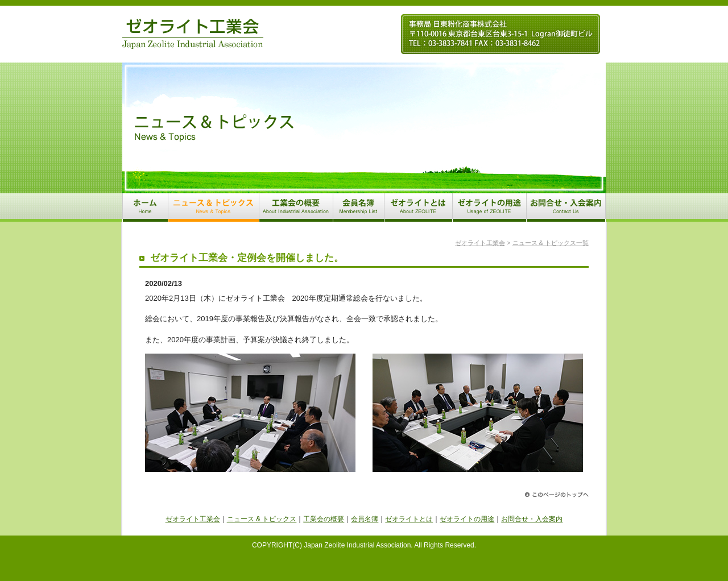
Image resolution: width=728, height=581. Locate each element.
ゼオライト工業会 (193, 34)
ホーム (145, 208)
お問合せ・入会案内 (566, 208)
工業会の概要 (296, 208)
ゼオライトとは (418, 208)
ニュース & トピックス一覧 (551, 243)
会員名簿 (358, 208)
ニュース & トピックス (213, 208)
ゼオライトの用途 (489, 208)
